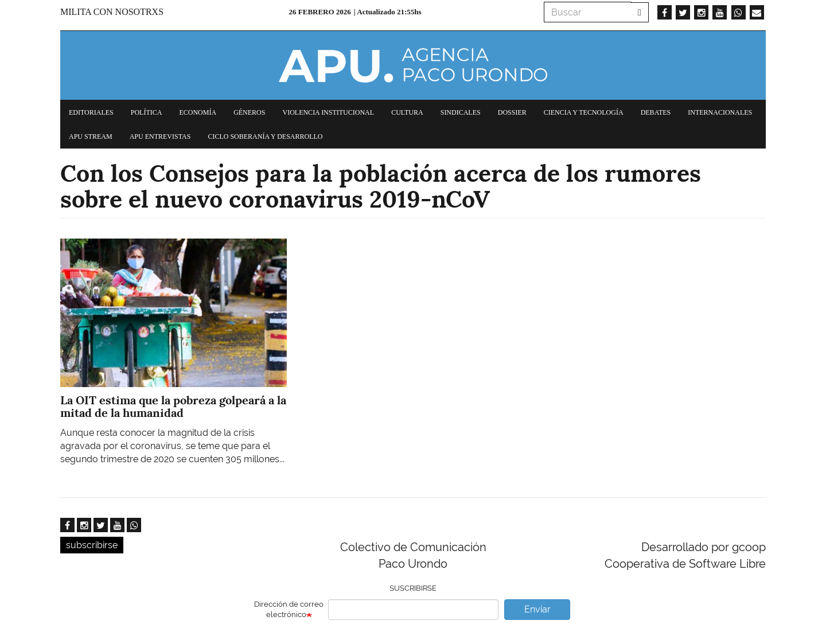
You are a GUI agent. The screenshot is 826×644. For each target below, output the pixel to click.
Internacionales (720, 112)
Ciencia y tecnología (584, 112)
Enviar (537, 609)
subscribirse (92, 545)
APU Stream (91, 136)
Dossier (512, 112)
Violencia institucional (328, 112)
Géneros (249, 112)
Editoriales (91, 112)
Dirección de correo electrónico (289, 610)
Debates (656, 112)
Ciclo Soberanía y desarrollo (265, 136)
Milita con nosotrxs (112, 12)
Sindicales (461, 112)
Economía (198, 112)
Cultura (407, 112)
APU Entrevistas (160, 136)
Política (147, 112)
